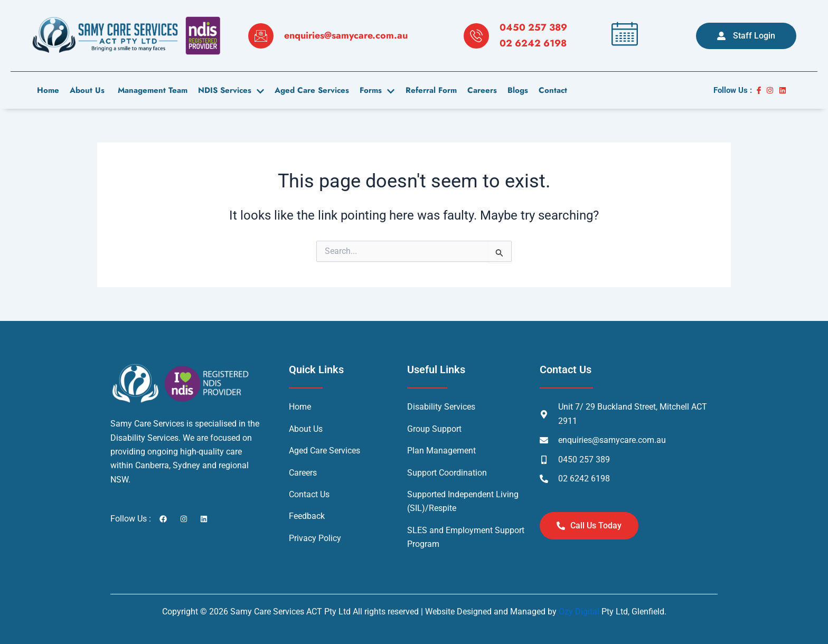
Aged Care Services (312, 90)
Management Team (151, 90)
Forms (377, 90)
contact (552, 90)
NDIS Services (231, 90)
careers (482, 90)
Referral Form (431, 90)
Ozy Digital (579, 612)
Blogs (517, 90)
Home (48, 90)
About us (87, 90)
